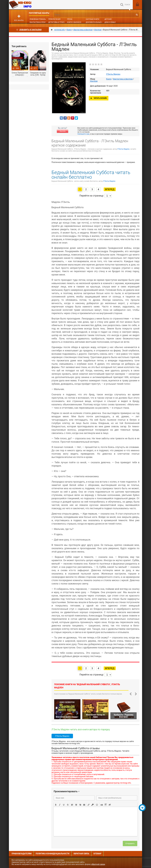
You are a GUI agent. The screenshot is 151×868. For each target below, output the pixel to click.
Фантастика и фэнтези (39, 22)
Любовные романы (38, 19)
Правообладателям (22, 854)
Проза (70, 19)
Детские (108, 19)
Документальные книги (96, 22)
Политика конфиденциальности (53, 854)
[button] (56, 804)
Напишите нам (83, 134)
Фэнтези (94, 81)
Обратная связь (81, 854)
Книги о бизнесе (74, 22)
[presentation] (56, 804)
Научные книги (92, 19)
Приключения (54, 19)
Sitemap (97, 854)
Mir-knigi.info (29, 5)
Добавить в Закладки (29, 30)
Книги (109, 79)
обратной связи (98, 864)
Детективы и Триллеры (58, 22)
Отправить (130, 843)
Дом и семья (110, 22)
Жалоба (62, 131)
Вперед (110, 189)
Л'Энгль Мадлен (113, 74)
